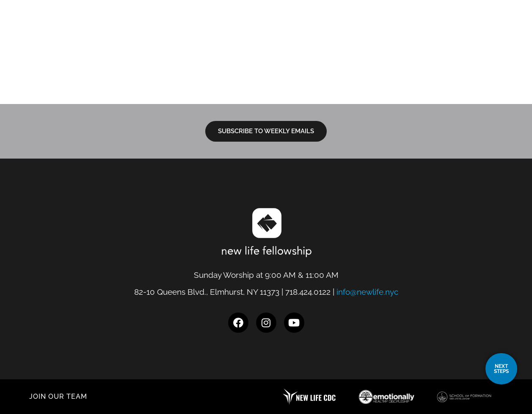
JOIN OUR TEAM (58, 396)
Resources (397, 26)
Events (444, 26)
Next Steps (339, 26)
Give (476, 26)
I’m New (287, 26)
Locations (236, 26)
